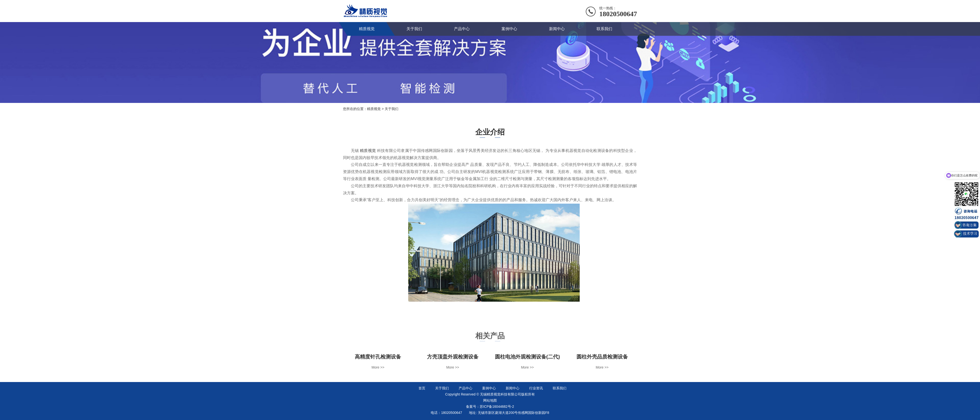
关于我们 (414, 29)
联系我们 (604, 29)
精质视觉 (367, 29)
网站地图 (490, 400)
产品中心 (462, 29)
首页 (422, 388)
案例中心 (509, 29)
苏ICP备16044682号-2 (497, 407)
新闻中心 (557, 29)
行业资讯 (536, 388)
